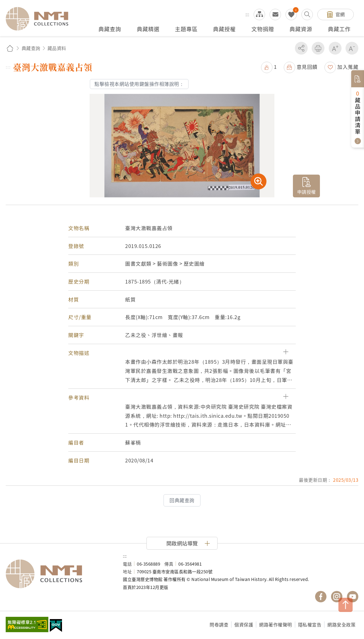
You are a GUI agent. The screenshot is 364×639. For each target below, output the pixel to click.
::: (247, 14)
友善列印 (318, 48)
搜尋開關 (307, 15)
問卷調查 (219, 624)
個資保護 (244, 624)
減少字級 (352, 48)
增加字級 (335, 48)
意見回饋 (307, 67)
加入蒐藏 (348, 67)
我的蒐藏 (291, 15)
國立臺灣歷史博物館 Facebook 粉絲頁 (321, 597)
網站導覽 (259, 15)
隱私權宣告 (310, 624)
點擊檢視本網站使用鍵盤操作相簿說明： (139, 84)
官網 (340, 14)
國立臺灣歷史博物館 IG (337, 597)
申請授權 (307, 192)
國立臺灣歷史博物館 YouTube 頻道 (353, 597)
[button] (182, 353)
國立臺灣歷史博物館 (59, 574)
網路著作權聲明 (276, 624)
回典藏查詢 (182, 500)
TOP (346, 605)
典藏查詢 (31, 48)
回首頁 (10, 48)
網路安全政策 (341, 624)
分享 (301, 48)
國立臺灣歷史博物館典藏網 (40, 19)
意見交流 (275, 15)
